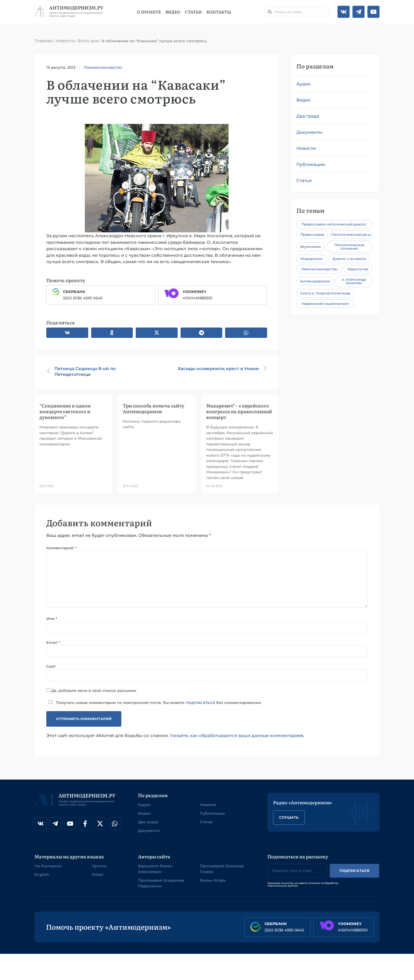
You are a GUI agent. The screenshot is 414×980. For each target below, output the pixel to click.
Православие (312, 235)
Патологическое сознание (349, 247)
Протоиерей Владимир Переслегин (161, 883)
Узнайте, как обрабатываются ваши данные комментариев (237, 736)
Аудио (304, 84)
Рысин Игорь (213, 881)
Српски (99, 866)
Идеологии (358, 269)
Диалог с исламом (349, 259)
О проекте (149, 12)
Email (53, 643)
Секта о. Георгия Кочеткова (325, 293)
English (42, 875)
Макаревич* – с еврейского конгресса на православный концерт (239, 411)
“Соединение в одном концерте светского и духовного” (65, 411)
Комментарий (61, 548)
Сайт (51, 667)
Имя (52, 619)
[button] (67, 333)
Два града (308, 116)
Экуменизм (310, 247)
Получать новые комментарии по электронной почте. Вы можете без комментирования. (154, 703)
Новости (65, 41)
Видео (173, 12)
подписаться (200, 703)
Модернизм (312, 259)
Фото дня (88, 41)
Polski (98, 875)
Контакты (219, 12)
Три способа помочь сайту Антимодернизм (154, 408)
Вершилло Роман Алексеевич (155, 869)
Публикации (311, 164)
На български (48, 866)
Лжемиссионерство (103, 67)
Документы (309, 132)
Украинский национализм (325, 304)
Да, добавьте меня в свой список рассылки (91, 691)
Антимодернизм (315, 281)
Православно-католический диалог (334, 224)
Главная (44, 41)
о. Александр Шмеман (354, 281)
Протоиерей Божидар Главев (222, 869)
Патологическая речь (351, 235)
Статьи (193, 12)
